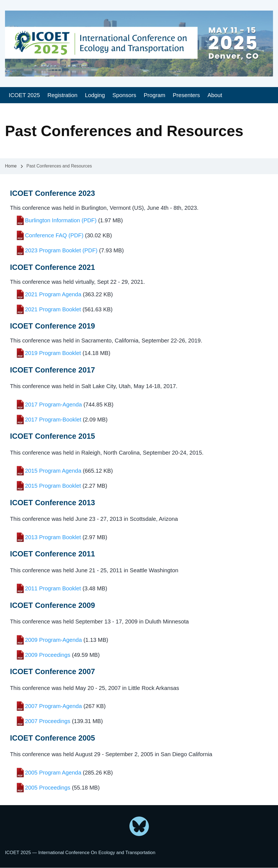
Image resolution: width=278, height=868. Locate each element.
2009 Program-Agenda (53, 640)
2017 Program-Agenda (53, 405)
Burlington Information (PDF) (61, 220)
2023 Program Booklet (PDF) (61, 250)
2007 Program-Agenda (53, 706)
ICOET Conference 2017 (52, 370)
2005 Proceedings (48, 788)
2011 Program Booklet (53, 588)
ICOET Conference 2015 (52, 436)
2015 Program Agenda (53, 471)
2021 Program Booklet (53, 309)
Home (11, 166)
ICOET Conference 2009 (52, 605)
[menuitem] (24, 95)
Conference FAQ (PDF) (54, 235)
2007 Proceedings (48, 721)
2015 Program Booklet (53, 486)
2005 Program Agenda (53, 773)
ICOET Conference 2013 (52, 503)
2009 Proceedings (48, 655)
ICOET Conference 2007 (52, 672)
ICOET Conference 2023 (52, 193)
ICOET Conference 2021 (52, 267)
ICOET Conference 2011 (52, 554)
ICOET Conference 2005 (52, 738)
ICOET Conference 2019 (52, 326)
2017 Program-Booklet (53, 420)
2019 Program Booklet (53, 353)
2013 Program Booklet (53, 537)
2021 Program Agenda (53, 294)
